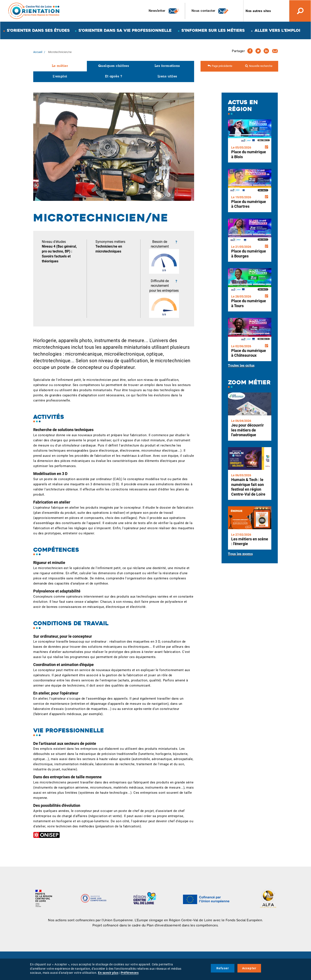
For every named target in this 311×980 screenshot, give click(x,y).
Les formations (167, 66)
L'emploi (60, 77)
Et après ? (114, 77)
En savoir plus (108, 973)
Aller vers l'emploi (277, 30)
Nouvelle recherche (261, 66)
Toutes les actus (241, 366)
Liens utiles (167, 77)
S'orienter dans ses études (38, 30)
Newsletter (164, 11)
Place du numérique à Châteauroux (249, 353)
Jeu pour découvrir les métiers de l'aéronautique (248, 430)
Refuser (223, 968)
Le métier (60, 66)
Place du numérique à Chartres (249, 204)
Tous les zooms (240, 554)
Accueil (38, 52)
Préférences (130, 973)
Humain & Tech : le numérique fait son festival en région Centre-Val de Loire (248, 487)
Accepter (249, 968)
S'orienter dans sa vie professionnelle (125, 30)
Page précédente (222, 66)
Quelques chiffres (114, 66)
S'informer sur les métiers (213, 30)
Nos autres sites (258, 11)
